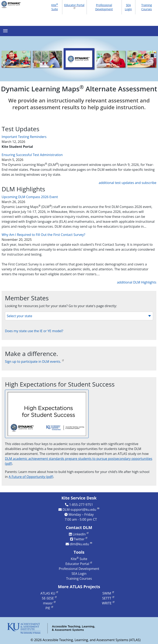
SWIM (109, 593)
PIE (50, 608)
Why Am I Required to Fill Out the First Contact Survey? (43, 235)
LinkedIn (81, 534)
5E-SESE (49, 598)
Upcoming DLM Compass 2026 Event (30, 197)
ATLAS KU (50, 593)
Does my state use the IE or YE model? (34, 331)
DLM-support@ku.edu (81, 510)
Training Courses (147, 7)
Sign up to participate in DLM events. (35, 362)
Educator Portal (74, 6)
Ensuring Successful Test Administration (32, 155)
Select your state (79, 316)
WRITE (108, 603)
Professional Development (104, 7)
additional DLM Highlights (137, 282)
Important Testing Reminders (24, 137)
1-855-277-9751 (81, 505)
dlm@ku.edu (81, 544)
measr (49, 603)
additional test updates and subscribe (128, 183)
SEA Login (128, 7)
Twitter (81, 539)
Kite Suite (55, 7)
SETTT (109, 598)
